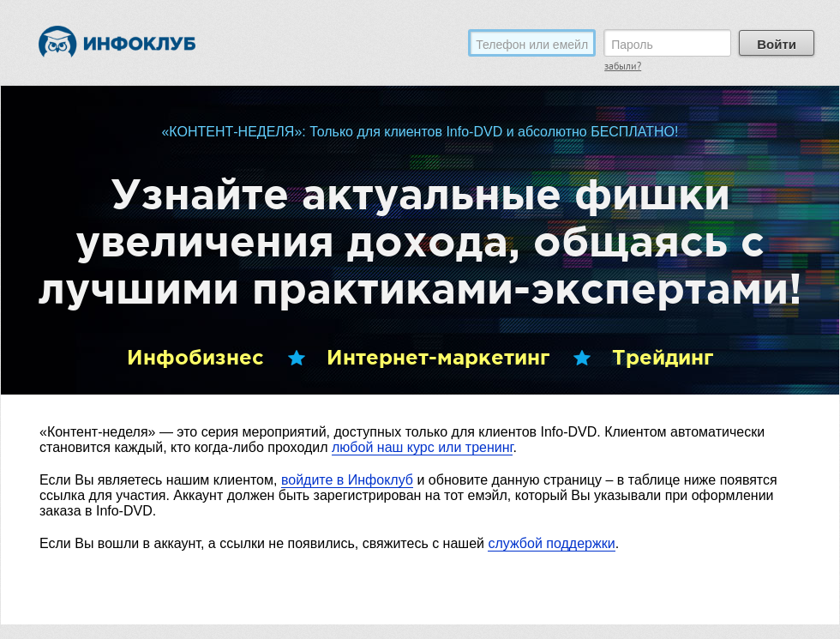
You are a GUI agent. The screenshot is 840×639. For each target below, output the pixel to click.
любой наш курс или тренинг (422, 447)
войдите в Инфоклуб (347, 480)
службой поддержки (551, 543)
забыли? (623, 67)
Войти (777, 44)
